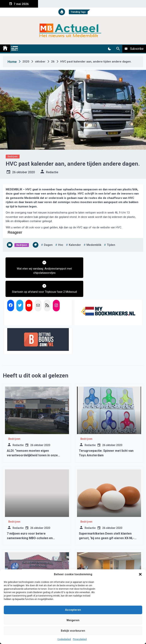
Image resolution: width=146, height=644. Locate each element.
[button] (140, 574)
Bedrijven (13, 156)
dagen (48, 245)
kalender (75, 245)
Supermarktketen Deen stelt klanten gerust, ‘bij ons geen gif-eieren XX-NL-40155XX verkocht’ (107, 519)
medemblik (94, 245)
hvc (61, 245)
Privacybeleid (80, 639)
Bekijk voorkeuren (73, 631)
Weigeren (73, 620)
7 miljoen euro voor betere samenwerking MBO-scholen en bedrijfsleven (30, 519)
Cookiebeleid (64, 639)
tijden (111, 245)
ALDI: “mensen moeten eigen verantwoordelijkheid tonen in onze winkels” (32, 436)
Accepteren (73, 610)
